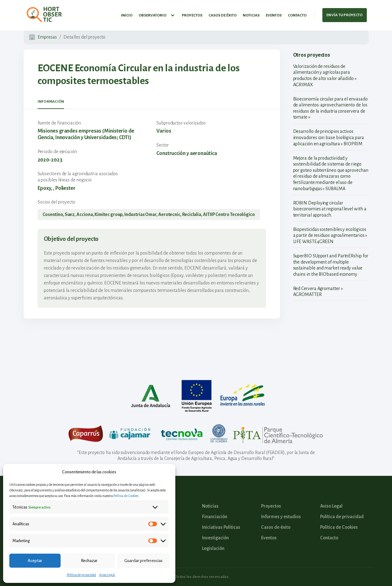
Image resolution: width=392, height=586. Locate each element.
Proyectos (192, 14)
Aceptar (35, 561)
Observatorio (157, 14)
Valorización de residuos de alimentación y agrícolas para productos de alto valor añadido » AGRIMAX (325, 75)
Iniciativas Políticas (221, 527)
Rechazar (89, 561)
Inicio (127, 14)
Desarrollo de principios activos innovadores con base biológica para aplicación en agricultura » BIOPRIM (329, 137)
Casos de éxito (223, 14)
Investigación (215, 538)
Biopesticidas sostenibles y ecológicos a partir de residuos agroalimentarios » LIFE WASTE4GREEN (330, 235)
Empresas (47, 37)
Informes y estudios (281, 517)
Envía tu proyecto (344, 14)
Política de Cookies (126, 496)
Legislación (213, 548)
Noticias (251, 14)
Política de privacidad (81, 575)
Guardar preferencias (143, 561)
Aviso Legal (107, 575)
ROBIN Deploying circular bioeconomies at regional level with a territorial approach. (330, 209)
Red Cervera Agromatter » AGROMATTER (318, 292)
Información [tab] (51, 102)
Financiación (215, 517)
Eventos (274, 14)
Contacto (297, 14)
